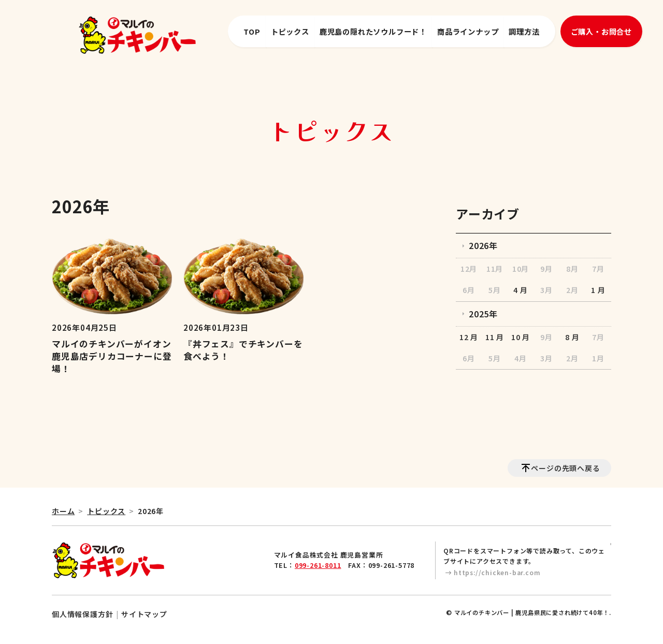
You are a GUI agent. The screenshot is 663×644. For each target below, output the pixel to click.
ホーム (63, 511)
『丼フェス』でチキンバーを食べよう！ (243, 350)
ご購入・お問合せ (601, 31)
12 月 (469, 337)
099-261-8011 (318, 565)
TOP (252, 31)
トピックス (290, 31)
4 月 (520, 290)
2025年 (483, 314)
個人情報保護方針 (82, 614)
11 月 (495, 337)
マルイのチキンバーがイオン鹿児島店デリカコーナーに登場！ (112, 356)
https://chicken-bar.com (497, 572)
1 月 (598, 290)
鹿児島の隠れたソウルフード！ (373, 31)
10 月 (521, 337)
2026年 (483, 245)
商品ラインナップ (468, 31)
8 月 (572, 337)
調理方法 (524, 31)
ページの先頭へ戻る (565, 468)
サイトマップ (144, 614)
